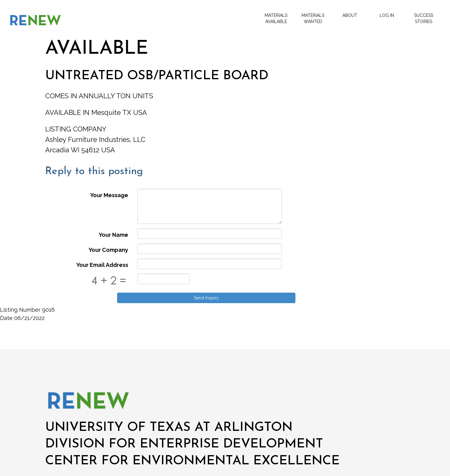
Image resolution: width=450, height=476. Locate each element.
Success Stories (424, 18)
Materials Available (276, 18)
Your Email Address (102, 265)
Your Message (109, 195)
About (350, 15)
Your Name (113, 235)
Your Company (108, 250)
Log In (387, 15)
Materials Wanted (313, 18)
